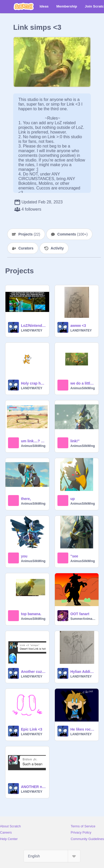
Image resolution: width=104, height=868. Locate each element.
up (73, 499)
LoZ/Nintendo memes (34, 326)
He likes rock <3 (83, 729)
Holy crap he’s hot (34, 383)
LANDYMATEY (32, 330)
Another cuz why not (34, 672)
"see (74, 556)
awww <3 (78, 326)
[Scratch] (24, 6)
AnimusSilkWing (83, 388)
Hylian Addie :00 (83, 672)
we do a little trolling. (83, 383)
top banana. (31, 614)
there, (26, 499)
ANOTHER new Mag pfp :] (34, 787)
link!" (75, 441)
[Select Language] (52, 856)
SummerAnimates (83, 619)
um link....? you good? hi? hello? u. (34, 441)
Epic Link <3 (32, 729)
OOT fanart (80, 614)
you (24, 556)
